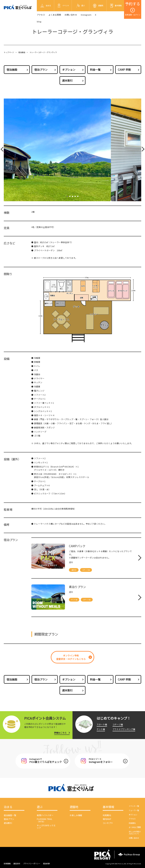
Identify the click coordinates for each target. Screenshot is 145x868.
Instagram (86, 15)
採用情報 (7, 863)
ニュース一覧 (134, 810)
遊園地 (74, 807)
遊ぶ (40, 807)
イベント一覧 (134, 806)
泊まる (8, 807)
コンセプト (108, 823)
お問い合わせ (71, 15)
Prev (3, 150)
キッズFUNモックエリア (46, 827)
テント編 (101, 729)
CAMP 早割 (124, 70)
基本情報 (108, 807)
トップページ (9, 52)
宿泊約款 (46, 863)
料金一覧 (95, 70)
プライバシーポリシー (32, 863)
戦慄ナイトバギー (45, 815)
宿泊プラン (41, 70)
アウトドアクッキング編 (124, 729)
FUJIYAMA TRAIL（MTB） (45, 820)
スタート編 (102, 724)
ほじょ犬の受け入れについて (135, 833)
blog (39, 22)
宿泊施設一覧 (10, 815)
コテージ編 (118, 724)
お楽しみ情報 (76, 815)
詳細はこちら (60, 733)
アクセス (41, 15)
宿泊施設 (22, 52)
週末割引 (67, 80)
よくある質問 (55, 15)
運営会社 (17, 863)
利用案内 (107, 815)
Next (142, 150)
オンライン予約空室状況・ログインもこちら (71, 657)
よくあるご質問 (135, 827)
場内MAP (107, 819)
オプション (69, 70)
